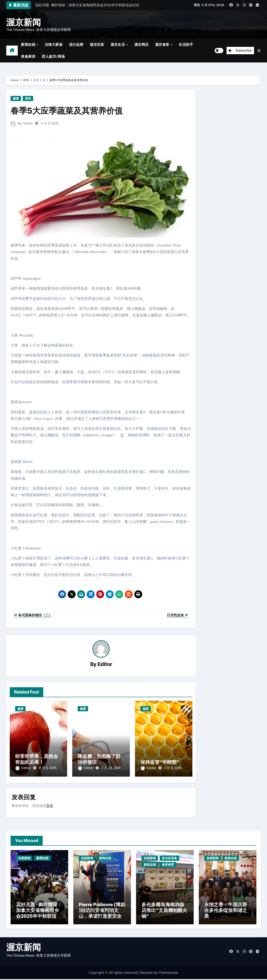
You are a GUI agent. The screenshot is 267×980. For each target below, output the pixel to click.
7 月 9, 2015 (173, 768)
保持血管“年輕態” (160, 762)
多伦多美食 (169, 857)
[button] (259, 51)
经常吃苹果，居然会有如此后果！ (37, 759)
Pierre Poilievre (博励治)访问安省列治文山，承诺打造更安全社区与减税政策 (102, 914)
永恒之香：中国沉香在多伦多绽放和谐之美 (226, 911)
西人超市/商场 (53, 56)
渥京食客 (163, 45)
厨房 (28, 98)
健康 (16, 98)
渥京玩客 (97, 45)
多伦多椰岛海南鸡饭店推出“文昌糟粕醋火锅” (164, 911)
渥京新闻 (24, 22)
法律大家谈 (54, 45)
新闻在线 (29, 45)
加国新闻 (24, 857)
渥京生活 (118, 45)
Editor (28, 123)
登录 (50, 805)
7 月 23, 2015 (111, 768)
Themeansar (168, 974)
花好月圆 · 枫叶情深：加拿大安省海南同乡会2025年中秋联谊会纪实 (39, 914)
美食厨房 (28, 56)
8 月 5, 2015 (48, 768)
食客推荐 (168, 864)
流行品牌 (76, 45)
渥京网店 (142, 45)
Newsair (147, 974)
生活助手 (186, 45)
